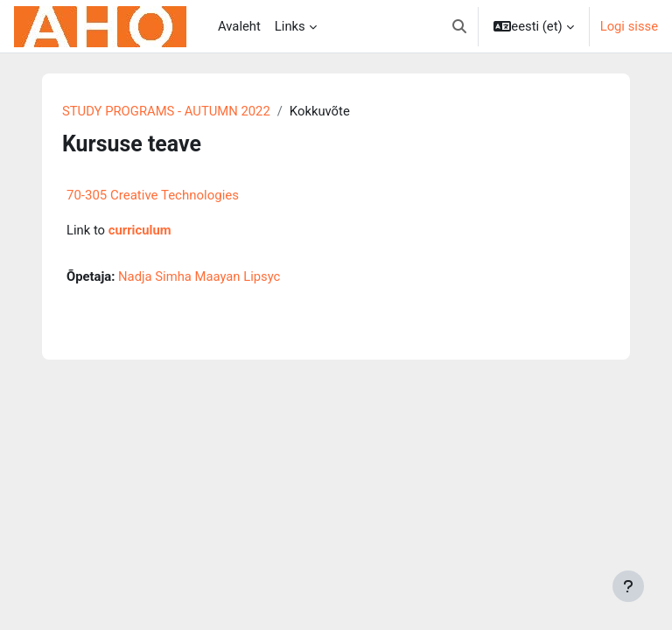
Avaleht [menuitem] (239, 26)
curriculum (140, 230)
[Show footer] (628, 586)
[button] (459, 26)
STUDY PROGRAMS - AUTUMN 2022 (166, 111)
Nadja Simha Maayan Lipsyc (199, 276)
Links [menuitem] (290, 26)
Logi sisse (629, 26)
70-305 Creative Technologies (153, 195)
